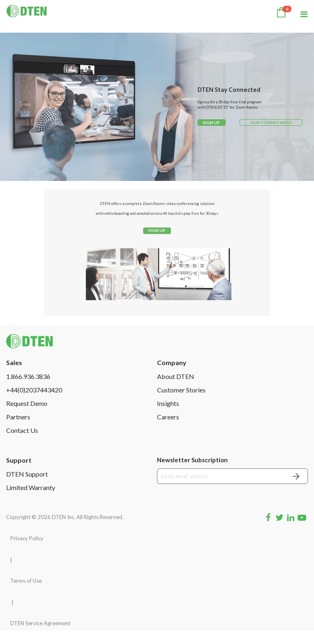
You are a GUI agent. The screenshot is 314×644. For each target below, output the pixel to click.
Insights (168, 417)
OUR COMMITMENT (271, 123)
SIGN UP (211, 123)
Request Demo (27, 417)
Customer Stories (181, 404)
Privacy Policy (27, 552)
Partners (18, 431)
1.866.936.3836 (28, 390)
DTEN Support (27, 488)
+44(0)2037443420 (34, 404)
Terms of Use (26, 595)
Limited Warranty (31, 501)
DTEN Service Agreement (40, 637)
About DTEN (176, 390)
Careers (168, 431)
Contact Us (22, 444)
